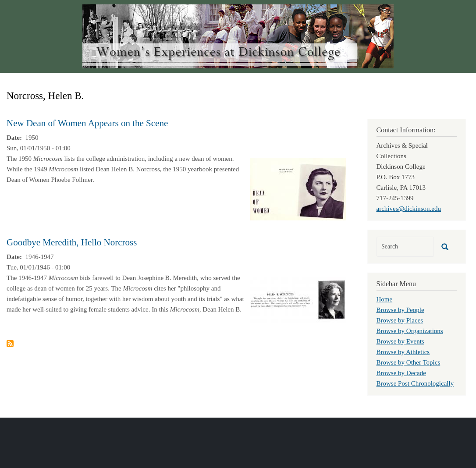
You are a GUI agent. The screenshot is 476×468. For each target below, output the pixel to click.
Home (385, 299)
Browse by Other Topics (409, 362)
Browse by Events (400, 341)
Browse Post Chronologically (415, 383)
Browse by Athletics (403, 352)
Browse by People (400, 310)
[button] (298, 188)
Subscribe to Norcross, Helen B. (10, 344)
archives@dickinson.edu (409, 209)
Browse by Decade (401, 373)
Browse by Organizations (410, 331)
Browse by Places (400, 320)
